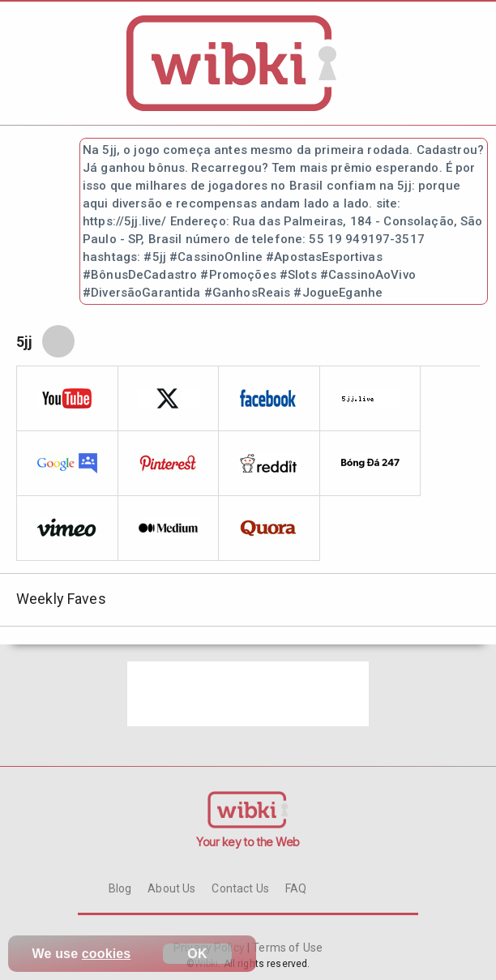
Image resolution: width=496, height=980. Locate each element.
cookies (107, 954)
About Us (171, 888)
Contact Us (240, 888)
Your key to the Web (248, 842)
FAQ (296, 888)
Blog (120, 888)
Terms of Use (286, 948)
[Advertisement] (248, 694)
